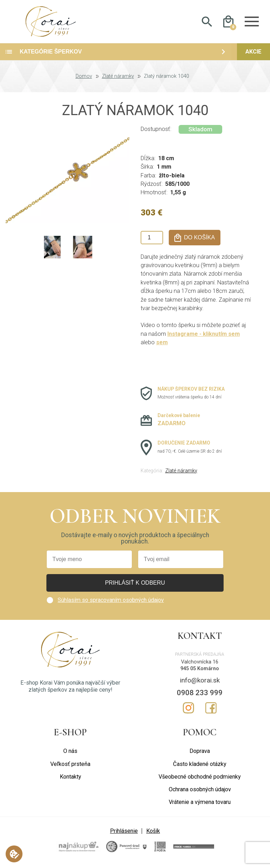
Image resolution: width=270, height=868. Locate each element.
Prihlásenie (124, 834)
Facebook (211, 711)
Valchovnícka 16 (200, 665)
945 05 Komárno (200, 671)
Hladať (207, 23)
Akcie (253, 55)
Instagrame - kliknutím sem (204, 337)
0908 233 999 (200, 696)
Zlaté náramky (118, 80)
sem (162, 345)
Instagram (188, 711)
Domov (84, 80)
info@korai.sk (200, 683)
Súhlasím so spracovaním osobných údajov (111, 603)
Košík (153, 834)
